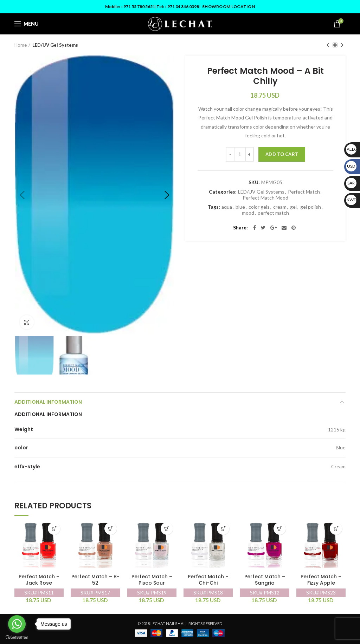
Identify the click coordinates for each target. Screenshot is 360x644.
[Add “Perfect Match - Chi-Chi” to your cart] (223, 529)
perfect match (273, 213)
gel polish (311, 207)
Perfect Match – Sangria (265, 580)
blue (240, 207)
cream (280, 207)
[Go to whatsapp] (17, 624)
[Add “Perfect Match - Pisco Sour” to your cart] (167, 529)
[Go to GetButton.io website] (17, 637)
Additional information (48, 402)
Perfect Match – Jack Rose (39, 580)
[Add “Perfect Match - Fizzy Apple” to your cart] (336, 529)
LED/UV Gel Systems (55, 45)
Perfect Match (304, 192)
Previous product (328, 45)
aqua (227, 207)
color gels (259, 207)
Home (21, 45)
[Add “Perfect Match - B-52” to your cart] (111, 529)
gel (293, 207)
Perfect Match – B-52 (95, 580)
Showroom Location (229, 6)
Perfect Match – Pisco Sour (152, 580)
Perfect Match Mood (265, 198)
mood (248, 213)
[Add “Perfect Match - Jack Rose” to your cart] (54, 529)
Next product (342, 45)
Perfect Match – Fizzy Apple (321, 580)
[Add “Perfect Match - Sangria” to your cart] (280, 529)
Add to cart (282, 154)
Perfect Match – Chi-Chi (208, 580)
